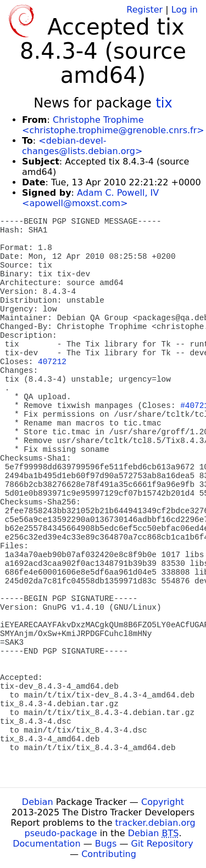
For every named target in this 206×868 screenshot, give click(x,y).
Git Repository (162, 844)
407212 (52, 362)
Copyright (163, 802)
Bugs (106, 844)
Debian (38, 802)
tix (164, 103)
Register (144, 10)
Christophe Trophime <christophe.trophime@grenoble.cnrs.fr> (113, 125)
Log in (185, 10)
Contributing (109, 854)
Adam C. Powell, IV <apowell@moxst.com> (90, 198)
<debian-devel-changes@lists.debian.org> (82, 146)
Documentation (46, 844)
